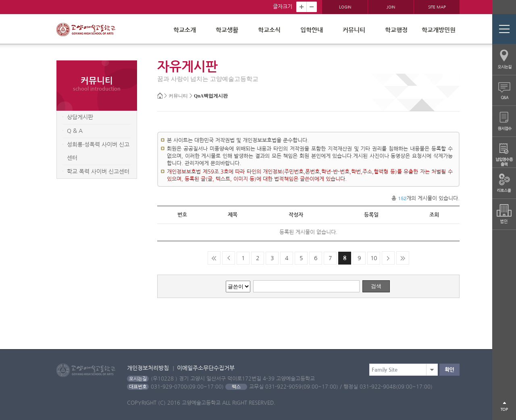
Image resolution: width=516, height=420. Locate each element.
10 (374, 258)
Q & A (75, 131)
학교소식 (269, 30)
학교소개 (185, 30)
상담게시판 (80, 117)
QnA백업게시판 (211, 96)
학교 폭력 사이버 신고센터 (98, 172)
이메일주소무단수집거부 (206, 368)
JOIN (391, 7)
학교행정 (396, 30)
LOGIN (345, 7)
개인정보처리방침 (148, 368)
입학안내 (312, 30)
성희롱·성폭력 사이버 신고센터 (98, 151)
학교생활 (227, 30)
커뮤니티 (354, 30)
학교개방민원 (439, 30)
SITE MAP (437, 7)
